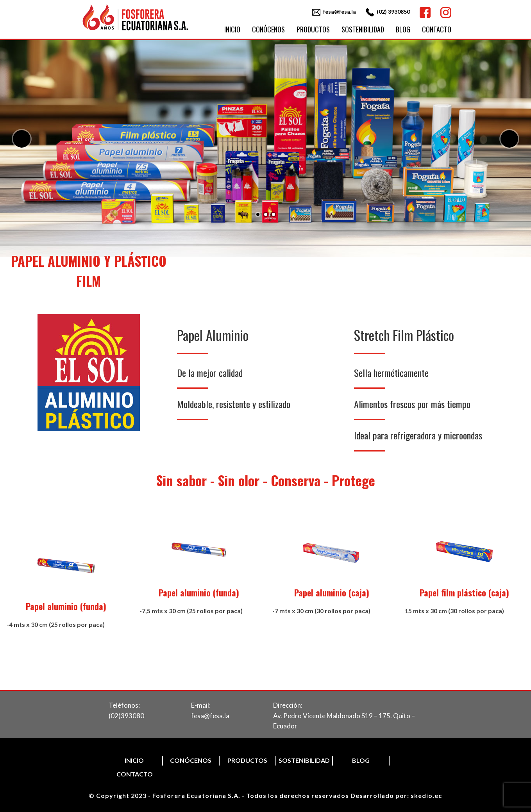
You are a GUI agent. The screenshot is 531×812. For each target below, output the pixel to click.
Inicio (232, 29)
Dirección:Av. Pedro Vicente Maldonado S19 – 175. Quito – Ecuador (344, 716)
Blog (403, 29)
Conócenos (268, 29)
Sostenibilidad (363, 29)
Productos (313, 29)
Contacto (437, 29)
